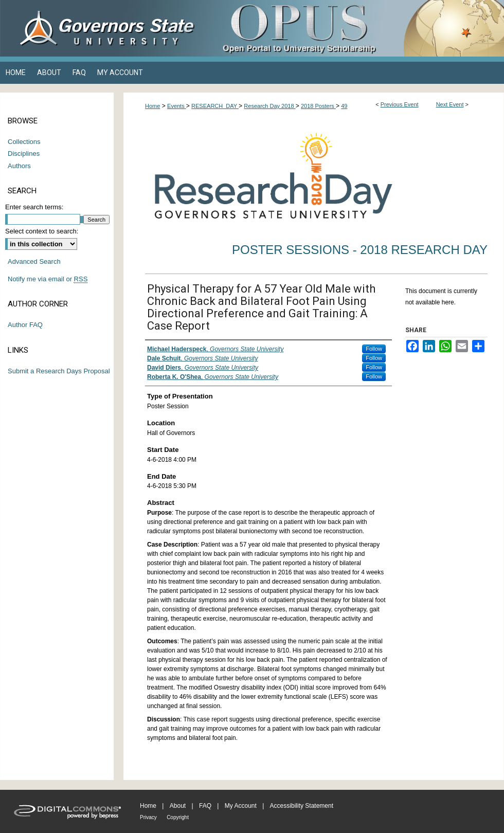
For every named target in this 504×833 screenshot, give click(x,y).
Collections (24, 142)
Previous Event (400, 104)
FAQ (205, 806)
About (178, 806)
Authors (19, 166)
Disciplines (24, 153)
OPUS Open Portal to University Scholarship (355, 28)
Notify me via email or (48, 279)
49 (344, 106)
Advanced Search (34, 261)
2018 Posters (318, 106)
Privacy (148, 817)
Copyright (178, 817)
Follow (374, 349)
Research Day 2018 (269, 106)
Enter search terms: (34, 207)
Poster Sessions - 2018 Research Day (360, 250)
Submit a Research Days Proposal (59, 371)
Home (152, 106)
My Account (241, 806)
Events (177, 106)
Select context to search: (42, 231)
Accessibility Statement (302, 806)
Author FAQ (25, 325)
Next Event (450, 104)
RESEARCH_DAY (215, 106)
